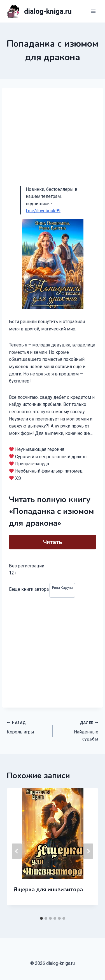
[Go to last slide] (17, 851)
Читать (53, 542)
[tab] (41, 918)
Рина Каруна (62, 588)
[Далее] (88, 851)
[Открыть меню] (93, 11)
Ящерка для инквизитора (48, 890)
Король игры (27, 727)
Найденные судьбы (78, 730)
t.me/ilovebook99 (43, 211)
